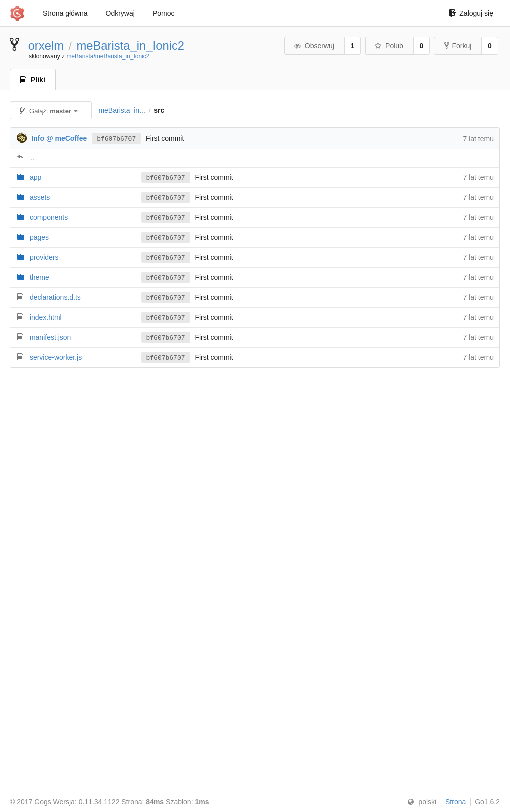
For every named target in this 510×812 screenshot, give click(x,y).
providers (44, 257)
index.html (46, 317)
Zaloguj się (471, 13)
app (36, 177)
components (49, 217)
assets (40, 197)
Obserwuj (314, 46)
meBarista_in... (122, 110)
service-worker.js (56, 357)
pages (39, 237)
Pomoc (164, 13)
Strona (456, 802)
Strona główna (65, 13)
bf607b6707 (116, 138)
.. (32, 158)
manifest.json (50, 337)
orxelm (46, 45)
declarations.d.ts (55, 297)
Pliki (33, 80)
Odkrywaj (120, 13)
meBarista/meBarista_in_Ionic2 (108, 56)
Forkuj (458, 46)
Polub (389, 46)
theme (40, 277)
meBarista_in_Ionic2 (130, 45)
